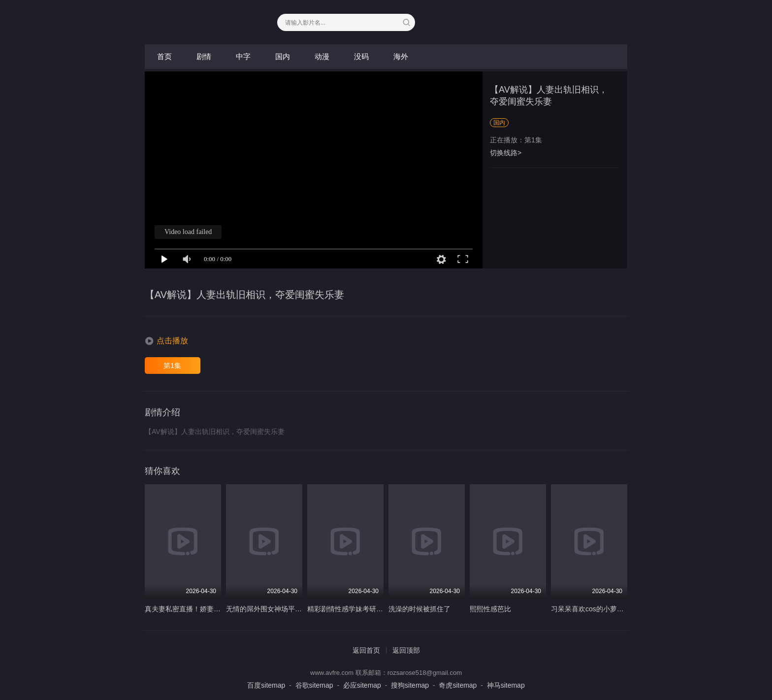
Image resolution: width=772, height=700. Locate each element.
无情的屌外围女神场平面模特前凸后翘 (285, 609)
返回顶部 (406, 650)
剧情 (204, 56)
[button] (166, 341)
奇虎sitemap (458, 685)
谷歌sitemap (314, 685)
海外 (401, 56)
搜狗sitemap (410, 685)
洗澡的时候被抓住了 (419, 609)
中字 (243, 56)
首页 (164, 56)
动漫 (322, 56)
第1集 (172, 366)
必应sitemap (362, 685)
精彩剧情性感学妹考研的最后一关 (359, 609)
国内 (283, 56)
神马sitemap (506, 685)
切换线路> (506, 153)
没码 (361, 56)
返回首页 (366, 650)
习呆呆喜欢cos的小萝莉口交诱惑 (601, 609)
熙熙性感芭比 (490, 609)
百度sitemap (266, 685)
